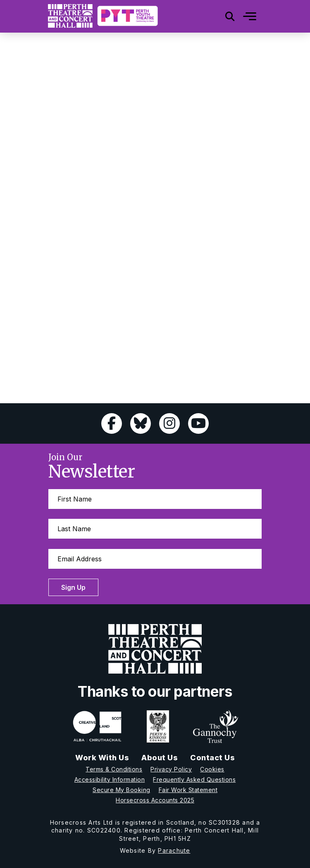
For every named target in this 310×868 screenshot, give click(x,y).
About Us (160, 758)
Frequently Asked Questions (194, 779)
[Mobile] (243, 16)
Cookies (212, 769)
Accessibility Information (110, 779)
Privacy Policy (171, 769)
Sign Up (73, 587)
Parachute (174, 850)
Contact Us (212, 758)
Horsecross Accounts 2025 (155, 800)
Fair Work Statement (188, 790)
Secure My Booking (122, 790)
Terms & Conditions (114, 769)
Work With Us (102, 758)
